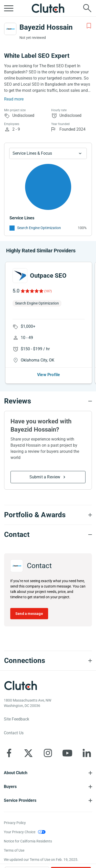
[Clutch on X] (28, 753)
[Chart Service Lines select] (48, 153)
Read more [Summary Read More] (14, 99)
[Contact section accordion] (48, 535)
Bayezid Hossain (46, 27)
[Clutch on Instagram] (48, 753)
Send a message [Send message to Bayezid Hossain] (29, 614)
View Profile (49, 375)
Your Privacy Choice (20, 832)
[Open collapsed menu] (9, 8)
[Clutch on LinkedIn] (87, 753)
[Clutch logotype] (20, 685)
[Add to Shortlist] (89, 26)
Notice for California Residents (28, 841)
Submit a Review (45, 477)
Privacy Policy (15, 823)
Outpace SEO (48, 276)
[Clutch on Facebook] (9, 753)
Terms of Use (14, 850)
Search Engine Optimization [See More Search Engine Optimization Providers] (39, 228)
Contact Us (14, 733)
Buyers (10, 787)
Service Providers (20, 800)
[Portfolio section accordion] (48, 515)
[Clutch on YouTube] (67, 753)
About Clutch (16, 773)
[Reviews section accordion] (48, 401)
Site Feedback (17, 719)
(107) (48, 291)
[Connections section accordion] (48, 661)
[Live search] (87, 8)
